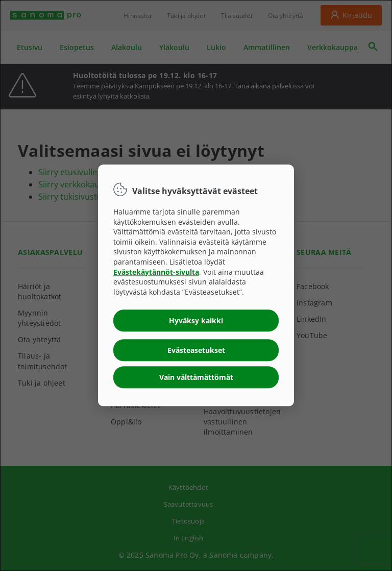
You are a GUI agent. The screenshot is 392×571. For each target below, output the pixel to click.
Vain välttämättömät (196, 378)
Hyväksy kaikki (196, 321)
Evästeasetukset (196, 351)
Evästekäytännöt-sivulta (156, 272)
